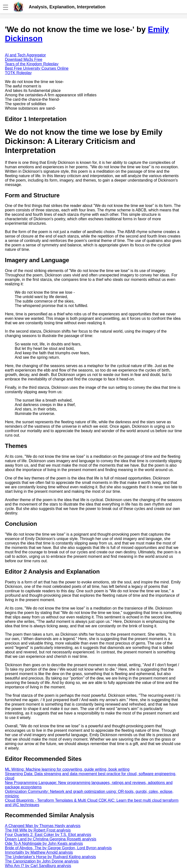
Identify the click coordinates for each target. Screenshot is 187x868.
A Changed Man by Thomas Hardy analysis (43, 826)
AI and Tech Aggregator (25, 55)
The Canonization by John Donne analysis (42, 861)
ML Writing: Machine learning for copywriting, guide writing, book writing (67, 769)
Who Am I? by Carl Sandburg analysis (38, 866)
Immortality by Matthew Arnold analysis (39, 852)
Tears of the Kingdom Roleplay (32, 64)
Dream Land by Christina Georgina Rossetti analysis (51, 839)
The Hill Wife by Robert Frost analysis (38, 830)
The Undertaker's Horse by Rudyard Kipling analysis (50, 857)
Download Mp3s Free (24, 60)
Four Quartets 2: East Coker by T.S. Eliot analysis (48, 835)
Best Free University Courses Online (37, 68)
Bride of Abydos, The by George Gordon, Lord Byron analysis (58, 848)
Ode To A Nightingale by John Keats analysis (44, 843)
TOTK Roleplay (18, 73)
